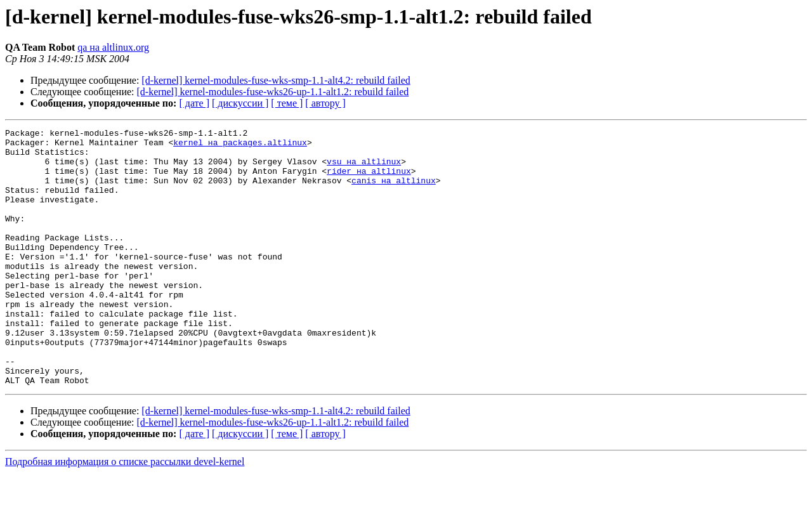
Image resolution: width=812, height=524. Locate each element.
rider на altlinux (369, 180)
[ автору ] (325, 103)
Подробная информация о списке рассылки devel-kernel (125, 513)
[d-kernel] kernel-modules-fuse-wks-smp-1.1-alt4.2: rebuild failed (276, 80)
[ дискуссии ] (240, 103)
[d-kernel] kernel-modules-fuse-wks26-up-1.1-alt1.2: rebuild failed (273, 92)
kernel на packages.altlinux (240, 146)
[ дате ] (194, 103)
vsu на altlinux (364, 169)
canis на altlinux (394, 192)
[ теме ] (287, 103)
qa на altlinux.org (113, 47)
